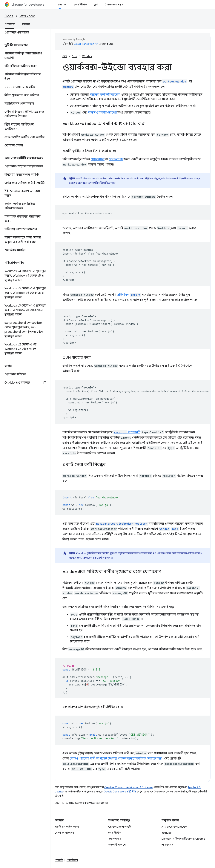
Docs (9, 16)
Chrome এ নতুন (114, 4)
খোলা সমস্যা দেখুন (64, 833)
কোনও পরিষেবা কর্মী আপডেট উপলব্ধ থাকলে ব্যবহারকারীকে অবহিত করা (116, 759)
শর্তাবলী (59, 860)
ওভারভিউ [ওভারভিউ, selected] (10, 24)
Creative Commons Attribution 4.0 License (128, 787)
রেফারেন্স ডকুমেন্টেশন (94, 558)
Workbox (27, 16)
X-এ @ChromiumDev (174, 827)
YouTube (166, 833)
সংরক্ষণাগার (115, 839)
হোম (65, 56)
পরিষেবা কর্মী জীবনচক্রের (105, 95)
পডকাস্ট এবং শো (117, 845)
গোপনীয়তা (72, 860)
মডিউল (26, 24)
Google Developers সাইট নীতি (120, 792)
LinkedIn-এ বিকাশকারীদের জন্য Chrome (183, 839)
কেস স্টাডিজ (81, 4)
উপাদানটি (127, 432)
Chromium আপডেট (120, 827)
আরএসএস (167, 845)
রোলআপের (116, 159)
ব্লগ (96, 4)
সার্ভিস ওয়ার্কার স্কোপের (102, 113)
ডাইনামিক (129, 295)
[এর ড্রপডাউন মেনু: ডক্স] (66, 4)
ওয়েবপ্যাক (98, 159)
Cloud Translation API (86, 44)
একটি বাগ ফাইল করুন (67, 827)
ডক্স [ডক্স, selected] (60, 4)
